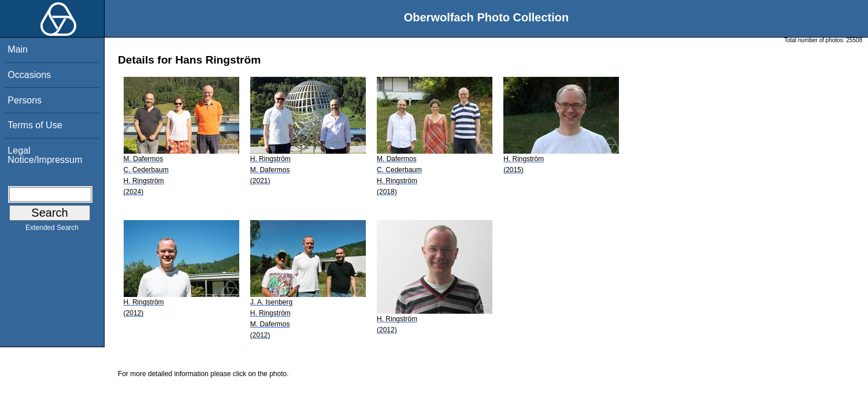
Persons (25, 100)
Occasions (29, 75)
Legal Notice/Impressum (45, 155)
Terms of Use (35, 125)
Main (18, 49)
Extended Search (52, 230)
